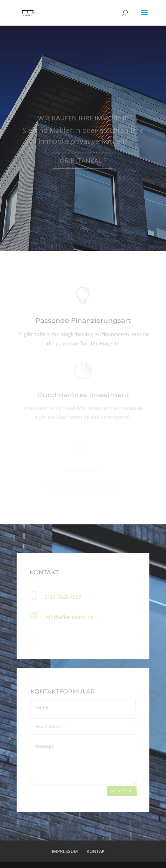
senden (122, 791)
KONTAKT (97, 851)
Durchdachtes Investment (83, 396)
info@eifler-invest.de (69, 617)
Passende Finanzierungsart (83, 322)
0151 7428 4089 (63, 597)
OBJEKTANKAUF (83, 162)
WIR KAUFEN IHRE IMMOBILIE (83, 119)
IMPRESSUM (65, 851)
